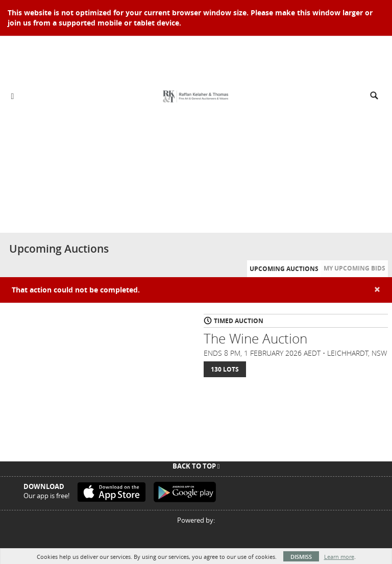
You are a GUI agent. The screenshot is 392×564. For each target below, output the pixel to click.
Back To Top (196, 466)
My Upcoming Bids (354, 268)
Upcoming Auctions (284, 269)
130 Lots (225, 369)
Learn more (339, 557)
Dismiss (301, 557)
